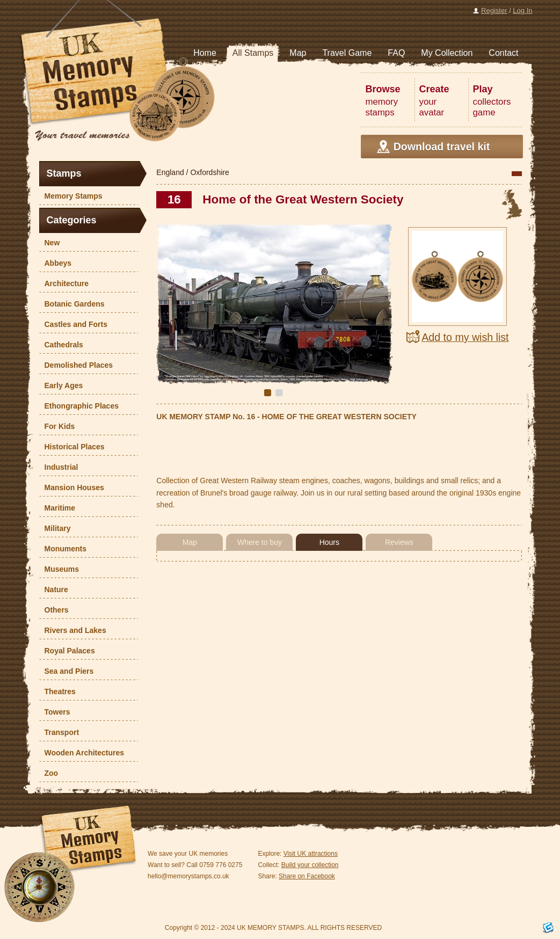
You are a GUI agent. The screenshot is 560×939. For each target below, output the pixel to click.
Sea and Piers (67, 671)
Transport (59, 732)
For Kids (57, 426)
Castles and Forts (73, 324)
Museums (59, 569)
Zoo (49, 773)
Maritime (57, 508)
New (50, 243)
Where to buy (260, 542)
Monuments (63, 549)
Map (190, 542)
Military (55, 528)
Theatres (57, 691)
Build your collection (310, 865)
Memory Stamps (71, 196)
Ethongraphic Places (79, 406)
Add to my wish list (465, 337)
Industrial (59, 467)
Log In (522, 10)
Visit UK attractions (311, 854)
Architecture (64, 283)
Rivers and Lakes (73, 630)
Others (54, 610)
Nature (54, 589)
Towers (55, 712)
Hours (329, 542)
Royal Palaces (67, 651)
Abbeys (56, 263)
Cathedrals (61, 345)
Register (494, 10)
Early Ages (61, 385)
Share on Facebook (307, 876)
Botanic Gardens (72, 304)
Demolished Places (76, 365)
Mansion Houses (72, 487)
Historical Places (72, 447)
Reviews (399, 542)
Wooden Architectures (82, 753)
